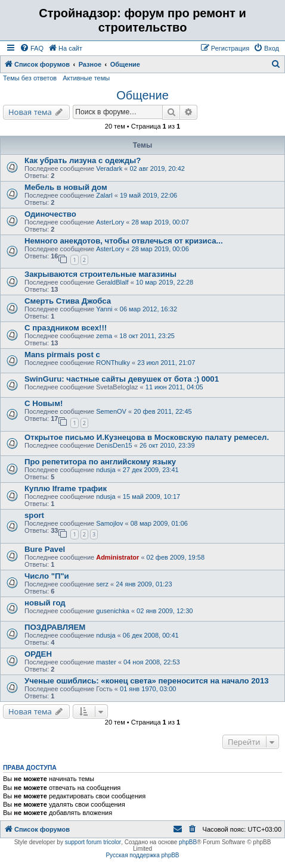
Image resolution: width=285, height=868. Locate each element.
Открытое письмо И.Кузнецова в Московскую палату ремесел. (147, 437)
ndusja (106, 470)
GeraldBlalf (112, 282)
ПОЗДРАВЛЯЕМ (55, 627)
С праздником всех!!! (66, 328)
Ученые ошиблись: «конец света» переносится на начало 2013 (147, 681)
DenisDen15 (114, 445)
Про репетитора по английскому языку (100, 462)
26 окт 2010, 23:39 (167, 445)
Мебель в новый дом (66, 187)
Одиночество (50, 214)
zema (104, 336)
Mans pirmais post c (62, 355)
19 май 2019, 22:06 (148, 195)
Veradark (109, 168)
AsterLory (110, 222)
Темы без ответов (30, 78)
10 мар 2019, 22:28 (165, 282)
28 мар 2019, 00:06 (160, 249)
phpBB (188, 842)
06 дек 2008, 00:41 (151, 635)
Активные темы (86, 78)
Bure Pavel (45, 549)
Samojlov (109, 523)
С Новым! (44, 403)
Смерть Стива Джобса (68, 301)
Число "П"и (47, 576)
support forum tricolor (93, 842)
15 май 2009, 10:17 (151, 497)
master (106, 662)
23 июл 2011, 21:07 (166, 363)
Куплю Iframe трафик (66, 488)
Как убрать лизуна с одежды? (83, 160)
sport (34, 515)
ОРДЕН (38, 654)
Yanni (104, 309)
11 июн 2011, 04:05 (174, 387)
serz (102, 584)
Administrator (117, 557)
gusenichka (113, 611)
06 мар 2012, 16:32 (148, 309)
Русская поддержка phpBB (142, 855)
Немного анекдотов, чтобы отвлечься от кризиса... (124, 241)
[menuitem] (32, 48)
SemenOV (111, 411)
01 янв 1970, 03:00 (148, 689)
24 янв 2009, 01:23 (144, 584)
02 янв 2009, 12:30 (165, 611)
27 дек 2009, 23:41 (151, 470)
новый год (45, 603)
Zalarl (104, 195)
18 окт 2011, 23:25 (147, 336)
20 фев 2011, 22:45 (162, 411)
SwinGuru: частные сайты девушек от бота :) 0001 (122, 379)
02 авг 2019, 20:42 (157, 168)
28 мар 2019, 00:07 (160, 222)
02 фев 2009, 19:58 (176, 557)
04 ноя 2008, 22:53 (152, 662)
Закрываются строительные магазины (100, 274)
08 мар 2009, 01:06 (159, 523)
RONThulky (113, 363)
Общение (142, 95)
